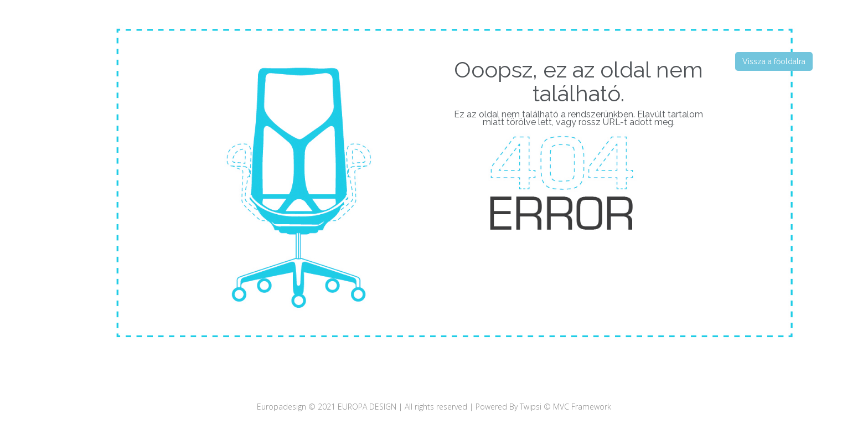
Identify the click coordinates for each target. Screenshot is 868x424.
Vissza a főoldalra (774, 61)
